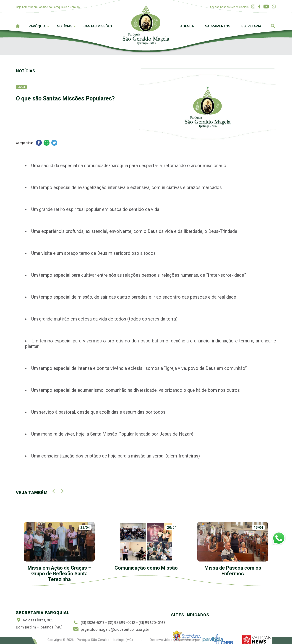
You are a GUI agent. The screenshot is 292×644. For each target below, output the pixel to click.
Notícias (65, 26)
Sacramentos (218, 26)
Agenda (187, 26)
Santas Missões (98, 26)
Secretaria (251, 26)
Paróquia (37, 26)
